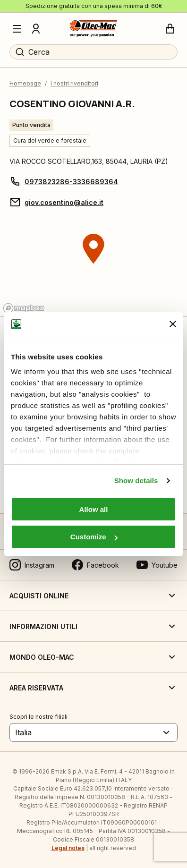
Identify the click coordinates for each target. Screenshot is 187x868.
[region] (93, 267)
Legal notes (68, 848)
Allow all (94, 509)
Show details (136, 481)
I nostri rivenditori (74, 83)
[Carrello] (170, 29)
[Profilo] (36, 29)
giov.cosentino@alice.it (64, 202)
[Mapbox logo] (24, 308)
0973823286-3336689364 (71, 182)
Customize (94, 537)
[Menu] (17, 29)
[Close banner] (173, 324)
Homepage (25, 83)
